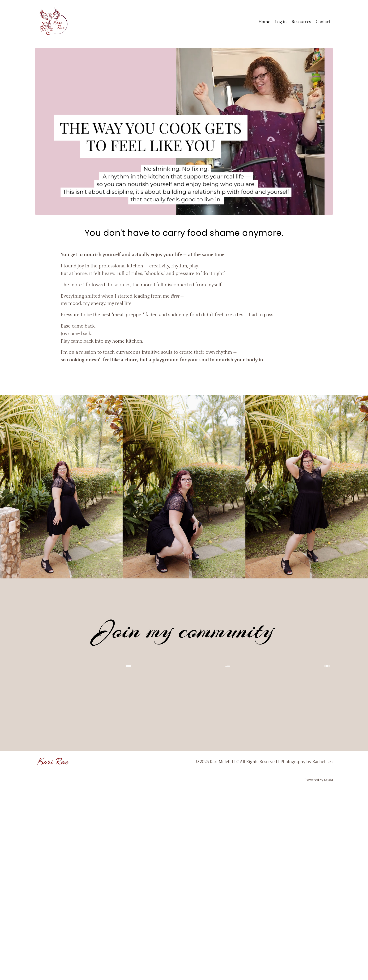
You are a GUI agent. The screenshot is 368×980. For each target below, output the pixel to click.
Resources (301, 22)
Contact (323, 22)
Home (264, 22)
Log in (281, 22)
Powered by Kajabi (319, 973)
